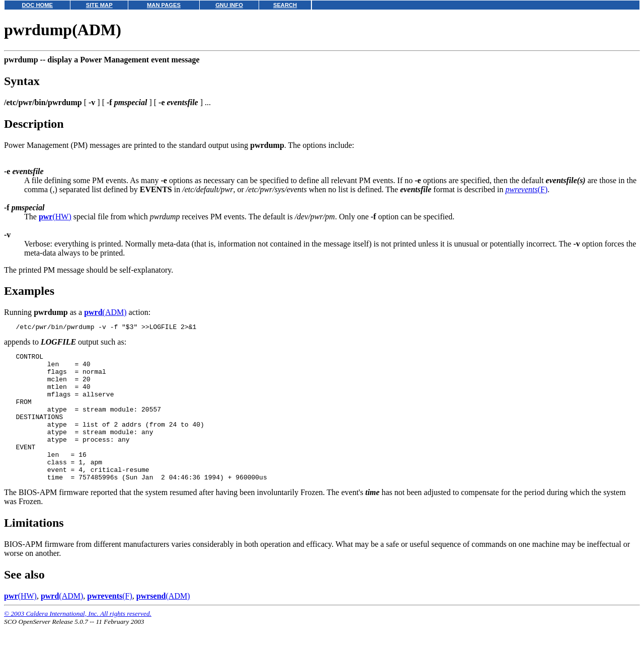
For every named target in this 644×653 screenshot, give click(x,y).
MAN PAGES (164, 5)
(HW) (55, 217)
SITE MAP (99, 5)
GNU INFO (229, 5)
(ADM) (105, 312)
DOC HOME (37, 5)
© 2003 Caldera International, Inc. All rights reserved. (78, 641)
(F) (526, 189)
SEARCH (285, 5)
